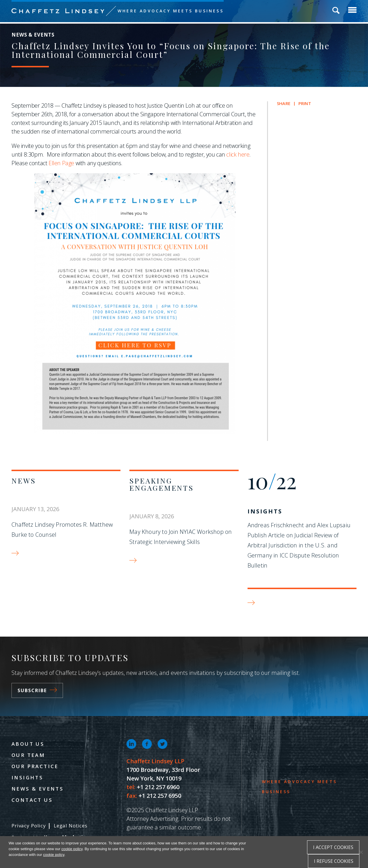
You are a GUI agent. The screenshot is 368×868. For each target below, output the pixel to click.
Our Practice (35, 766)
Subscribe (37, 690)
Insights (265, 511)
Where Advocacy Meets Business (171, 11)
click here (238, 154)
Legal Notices (71, 826)
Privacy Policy (29, 826)
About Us (28, 744)
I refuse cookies (334, 861)
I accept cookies (333, 847)
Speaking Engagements (161, 484)
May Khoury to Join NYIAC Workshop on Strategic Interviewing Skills (181, 537)
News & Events (38, 789)
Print (305, 103)
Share (284, 103)
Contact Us (32, 800)
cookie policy (72, 849)
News (24, 480)
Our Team (28, 755)
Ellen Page (61, 163)
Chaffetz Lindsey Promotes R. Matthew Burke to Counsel (62, 530)
